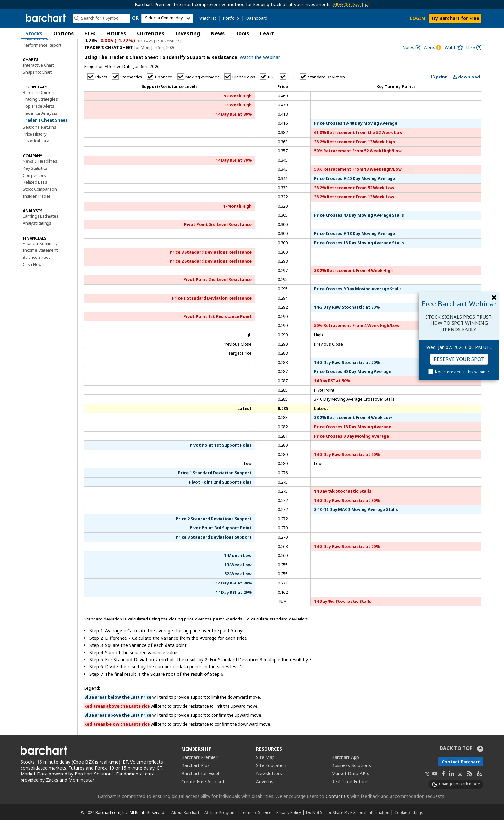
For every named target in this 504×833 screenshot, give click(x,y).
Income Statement (40, 263)
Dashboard (257, 18)
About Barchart (185, 825)
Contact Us (337, 809)
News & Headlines (40, 174)
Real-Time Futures (351, 794)
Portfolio (231, 18)
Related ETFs (35, 195)
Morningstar (81, 792)
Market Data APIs (350, 786)
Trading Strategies (40, 112)
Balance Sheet (36, 270)
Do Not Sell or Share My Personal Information (348, 825)
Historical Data (36, 154)
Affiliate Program (220, 825)
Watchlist (208, 18)
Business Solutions (351, 778)
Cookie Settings (409, 825)
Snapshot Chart (37, 85)
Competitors (34, 188)
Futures (116, 33)
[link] (474, 60)
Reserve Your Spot (459, 359)
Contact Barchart (461, 774)
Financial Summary (40, 256)
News (218, 33)
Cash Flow (32, 277)
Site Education (271, 778)
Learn (267, 33)
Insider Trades (37, 209)
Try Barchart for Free (455, 18)
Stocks (34, 33)
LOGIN (417, 18)
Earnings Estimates (40, 229)
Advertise (266, 794)
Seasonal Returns (40, 140)
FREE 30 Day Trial (351, 4)
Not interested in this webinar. (462, 372)
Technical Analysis (40, 126)
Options (63, 33)
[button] (477, 33)
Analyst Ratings (37, 236)
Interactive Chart (38, 77)
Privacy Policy (289, 825)
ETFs (90, 33)
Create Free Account (203, 794)
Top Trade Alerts (39, 119)
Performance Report (42, 58)
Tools (242, 33)
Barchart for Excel (200, 786)
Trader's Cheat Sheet (45, 133)
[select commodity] (167, 18)
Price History (35, 147)
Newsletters (269, 786)
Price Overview (37, 50)
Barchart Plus (195, 778)
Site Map (265, 770)
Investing (188, 33)
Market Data (34, 787)
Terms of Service (256, 825)
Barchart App (345, 770)
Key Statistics (35, 181)
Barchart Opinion (39, 105)
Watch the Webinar (260, 70)
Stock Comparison (40, 202)
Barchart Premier (199, 770)
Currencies (151, 33)
